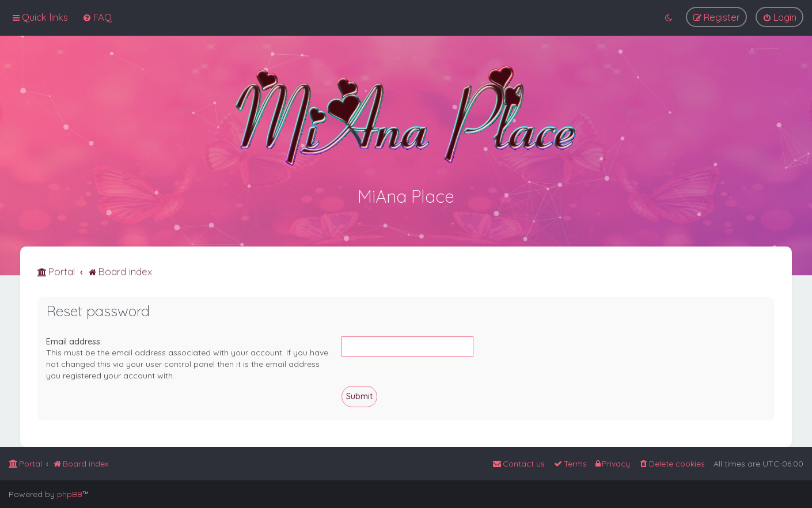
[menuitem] (97, 17)
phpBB (70, 494)
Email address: (74, 340)
